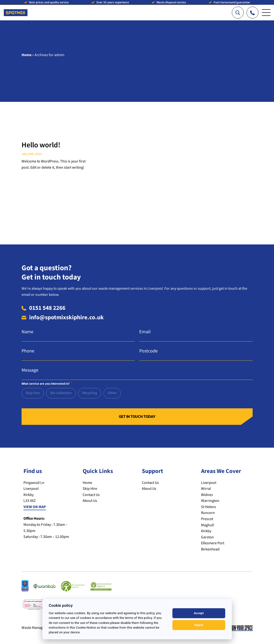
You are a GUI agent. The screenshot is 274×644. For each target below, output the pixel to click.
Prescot (207, 519)
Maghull (207, 525)
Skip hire (33, 393)
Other (112, 393)
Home (27, 55)
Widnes (207, 495)
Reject (199, 625)
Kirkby (206, 531)
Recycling (90, 393)
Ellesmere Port (213, 543)
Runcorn (208, 513)
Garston (207, 537)
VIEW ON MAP (35, 507)
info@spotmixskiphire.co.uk (66, 317)
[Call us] (252, 13)
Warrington (210, 501)
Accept (199, 613)
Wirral (206, 489)
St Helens (209, 507)
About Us (90, 501)
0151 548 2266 (47, 308)
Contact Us (91, 495)
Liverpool (209, 483)
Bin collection (61, 393)
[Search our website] (238, 13)
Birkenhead (210, 549)
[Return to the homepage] (16, 10)
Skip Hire (90, 489)
